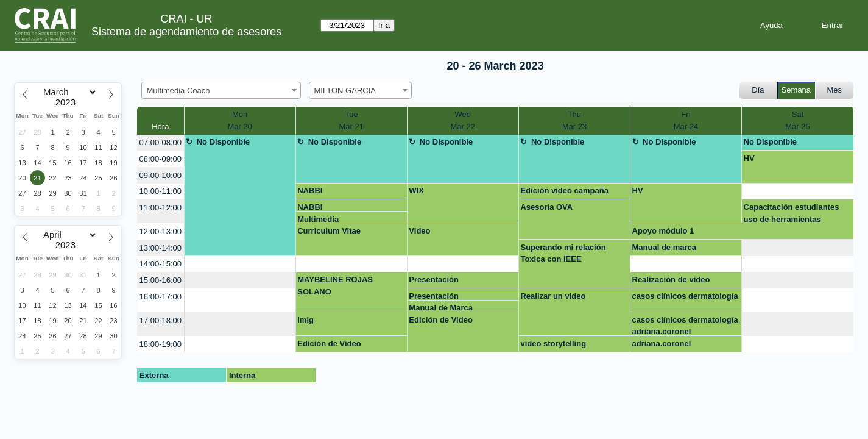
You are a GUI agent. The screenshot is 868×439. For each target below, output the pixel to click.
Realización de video (671, 280)
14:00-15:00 (161, 264)
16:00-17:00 (161, 297)
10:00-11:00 (161, 191)
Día (758, 90)
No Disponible (223, 142)
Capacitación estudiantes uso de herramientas (792, 213)
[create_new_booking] (798, 192)
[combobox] (221, 90)
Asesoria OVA (546, 207)
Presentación (434, 280)
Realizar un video (553, 296)
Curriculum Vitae (329, 231)
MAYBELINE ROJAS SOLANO (335, 286)
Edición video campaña (564, 191)
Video (419, 231)
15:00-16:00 (161, 280)
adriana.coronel (662, 331)
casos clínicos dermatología (685, 296)
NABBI (310, 191)
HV (749, 158)
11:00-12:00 (161, 208)
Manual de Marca (441, 308)
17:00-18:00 (161, 320)
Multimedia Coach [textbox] (178, 91)
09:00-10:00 (161, 175)
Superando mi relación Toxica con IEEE (563, 253)
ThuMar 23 (574, 120)
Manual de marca (665, 247)
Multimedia (318, 219)
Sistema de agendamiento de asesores (186, 32)
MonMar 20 (239, 120)
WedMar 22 (463, 120)
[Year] (68, 102)
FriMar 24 (686, 120)
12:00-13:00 (161, 231)
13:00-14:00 (161, 248)
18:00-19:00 (161, 344)
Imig (305, 320)
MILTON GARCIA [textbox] (345, 91)
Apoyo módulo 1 (663, 231)
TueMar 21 (351, 120)
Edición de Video (441, 320)
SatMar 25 (797, 120)
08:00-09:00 (161, 159)
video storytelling (553, 344)
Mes (835, 90)
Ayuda (771, 25)
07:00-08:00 (161, 142)
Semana (796, 90)
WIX (416, 191)
